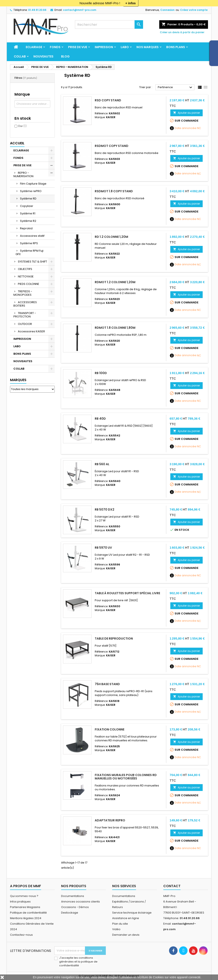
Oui (22, 126)
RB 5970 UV (103, 548)
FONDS (55, 47)
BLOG (65, 56)
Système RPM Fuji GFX (29, 252)
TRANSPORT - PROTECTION (25, 315)
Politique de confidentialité (28, 913)
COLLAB (20, 56)
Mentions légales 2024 (26, 918)
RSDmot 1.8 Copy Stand (114, 191)
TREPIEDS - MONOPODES (23, 293)
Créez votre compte (194, 10)
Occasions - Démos (75, 907)
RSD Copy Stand (108, 100)
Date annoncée (185, 128)
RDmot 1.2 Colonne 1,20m (115, 282)
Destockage (70, 913)
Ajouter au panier (186, 113)
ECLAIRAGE (34, 47)
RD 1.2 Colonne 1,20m (111, 237)
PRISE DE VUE (78, 47)
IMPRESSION (104, 47)
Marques (18, 380)
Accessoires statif (32, 236)
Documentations (73, 896)
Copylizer (27, 206)
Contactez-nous (21, 935)
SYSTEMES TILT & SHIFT (32, 262)
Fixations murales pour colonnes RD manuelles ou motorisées (126, 777)
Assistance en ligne (126, 918)
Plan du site (120, 924)
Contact (172, 886)
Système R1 (28, 213)
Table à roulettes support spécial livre (127, 593)
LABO (125, 47)
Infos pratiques (20, 902)
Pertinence (176, 88)
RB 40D (100, 419)
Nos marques (148, 47)
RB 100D (101, 373)
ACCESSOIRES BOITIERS (25, 304)
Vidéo (116, 929)
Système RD (28, 199)
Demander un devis (126, 935)
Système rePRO (31, 191)
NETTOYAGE (26, 276)
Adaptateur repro (110, 820)
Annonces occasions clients (80, 902)
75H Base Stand (107, 684)
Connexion (167, 10)
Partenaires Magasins (25, 907)
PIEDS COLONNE (29, 284)
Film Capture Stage (33, 184)
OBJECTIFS (25, 269)
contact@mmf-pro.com (80, 10)
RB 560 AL (102, 464)
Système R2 (28, 221)
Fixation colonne (110, 729)
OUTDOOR (25, 324)
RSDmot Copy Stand (112, 146)
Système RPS (29, 243)
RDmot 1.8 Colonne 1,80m (115, 328)
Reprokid (26, 228)
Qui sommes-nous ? (24, 896)
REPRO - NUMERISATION (23, 174)
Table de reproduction (114, 639)
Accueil (17, 143)
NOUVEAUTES (43, 56)
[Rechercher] (109, 24)
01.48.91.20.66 (37, 10)
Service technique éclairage (132, 913)
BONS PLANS (176, 47)
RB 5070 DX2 (105, 509)
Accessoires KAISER (31, 331)
